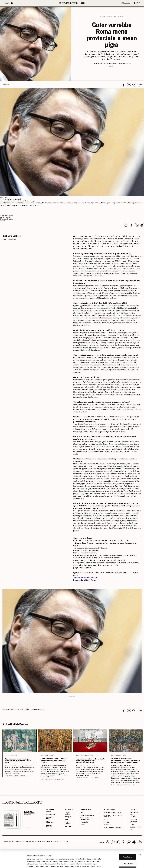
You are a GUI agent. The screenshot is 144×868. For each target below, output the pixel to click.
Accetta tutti (122, 841)
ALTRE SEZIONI (85, 824)
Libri (81, 827)
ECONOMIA (68, 824)
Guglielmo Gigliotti (11, 783)
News (7, 755)
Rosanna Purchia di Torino (85, 580)
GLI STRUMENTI (108, 824)
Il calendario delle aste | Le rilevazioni (112, 832)
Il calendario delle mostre (110, 828)
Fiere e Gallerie (67, 828)
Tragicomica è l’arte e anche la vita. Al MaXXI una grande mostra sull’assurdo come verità (90, 766)
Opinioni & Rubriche (83, 831)
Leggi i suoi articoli (9, 239)
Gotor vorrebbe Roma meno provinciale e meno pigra (112, 36)
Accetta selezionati (121, 848)
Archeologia (51, 829)
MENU (7, 3)
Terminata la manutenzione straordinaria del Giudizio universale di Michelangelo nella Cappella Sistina (125, 768)
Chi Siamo (133, 824)
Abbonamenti (126, 3)
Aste (65, 834)
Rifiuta (122, 854)
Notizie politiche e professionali (112, 16)
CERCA (138, 3)
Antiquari (67, 832)
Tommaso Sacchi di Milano (85, 578)
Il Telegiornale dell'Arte (135, 830)
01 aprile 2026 (94, 789)
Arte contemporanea (87, 755)
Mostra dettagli (109, 864)
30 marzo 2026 (130, 799)
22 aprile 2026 (24, 783)
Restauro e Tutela (121, 755)
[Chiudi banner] (141, 839)
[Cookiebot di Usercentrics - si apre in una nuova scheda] (13, 864)
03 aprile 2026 (59, 790)
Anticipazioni (14, 755)
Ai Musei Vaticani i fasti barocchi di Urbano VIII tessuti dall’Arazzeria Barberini (53, 766)
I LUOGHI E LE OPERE (50, 825)
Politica (111, 66)
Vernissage (134, 834)
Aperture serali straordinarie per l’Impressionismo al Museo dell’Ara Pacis (19, 765)
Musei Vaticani (49, 755)
